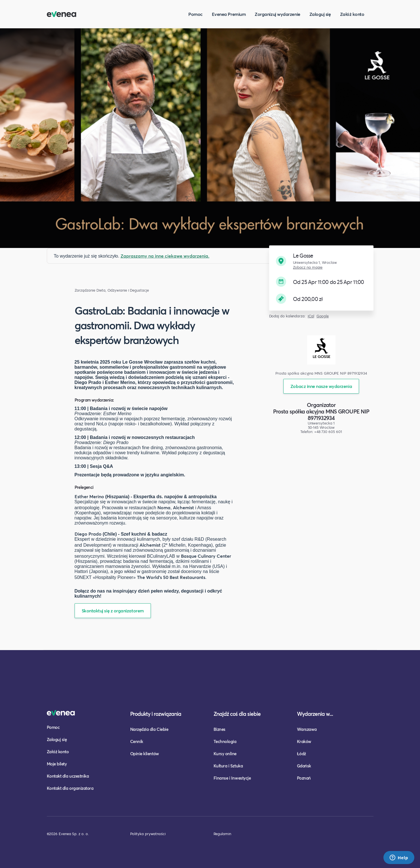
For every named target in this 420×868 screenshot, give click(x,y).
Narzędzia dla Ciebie (149, 729)
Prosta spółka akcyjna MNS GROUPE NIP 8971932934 (321, 415)
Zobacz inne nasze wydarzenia (321, 386)
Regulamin (222, 834)
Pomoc (196, 14)
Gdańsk (304, 766)
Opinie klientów (145, 754)
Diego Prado (88, 534)
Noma (164, 507)
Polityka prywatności (148, 834)
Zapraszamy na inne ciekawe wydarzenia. (165, 256)
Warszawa (307, 729)
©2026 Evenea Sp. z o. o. (68, 834)
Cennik (137, 741)
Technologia (225, 741)
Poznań (304, 778)
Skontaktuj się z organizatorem (113, 611)
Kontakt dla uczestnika (68, 776)
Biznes (220, 729)
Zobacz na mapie (308, 267)
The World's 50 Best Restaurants (171, 577)
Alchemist (183, 507)
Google (323, 316)
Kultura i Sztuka (228, 766)
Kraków (304, 741)
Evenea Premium (229, 14)
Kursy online (225, 754)
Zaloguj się (320, 14)
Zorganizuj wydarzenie (277, 14)
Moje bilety (57, 764)
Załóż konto (352, 14)
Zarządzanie (85, 290)
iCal (311, 316)
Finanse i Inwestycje (232, 778)
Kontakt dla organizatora (70, 788)
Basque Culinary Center (206, 556)
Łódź (301, 754)
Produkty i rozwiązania (156, 714)
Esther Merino (89, 496)
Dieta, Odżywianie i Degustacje (123, 290)
